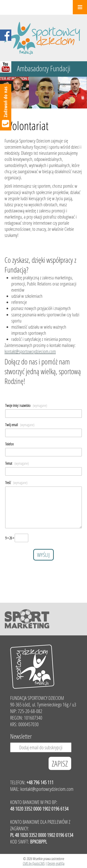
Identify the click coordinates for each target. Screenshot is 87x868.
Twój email (20, 425)
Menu (80, 7)
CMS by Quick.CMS (34, 863)
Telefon (9, 444)
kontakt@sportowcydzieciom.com (30, 351)
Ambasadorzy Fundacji (44, 68)
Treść (16, 483)
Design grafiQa (56, 863)
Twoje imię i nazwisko (26, 405)
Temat (17, 463)
